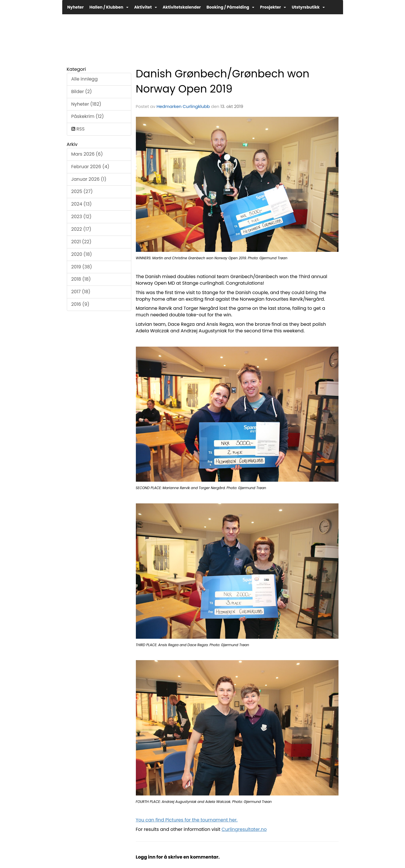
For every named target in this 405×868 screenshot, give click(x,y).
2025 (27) (82, 191)
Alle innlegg (85, 79)
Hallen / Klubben (109, 7)
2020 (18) (82, 254)
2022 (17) (81, 229)
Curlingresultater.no (244, 829)
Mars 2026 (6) (87, 154)
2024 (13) (82, 204)
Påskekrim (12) (88, 116)
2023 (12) (81, 217)
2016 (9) (80, 304)
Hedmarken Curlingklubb (183, 106)
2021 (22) (81, 242)
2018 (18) (81, 279)
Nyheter (76, 7)
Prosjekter (273, 7)
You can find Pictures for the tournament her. (187, 820)
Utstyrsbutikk (308, 7)
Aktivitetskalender (182, 7)
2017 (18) (81, 292)
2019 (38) (82, 267)
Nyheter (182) (86, 104)
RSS (78, 129)
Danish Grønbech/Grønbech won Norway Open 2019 (223, 81)
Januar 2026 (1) (89, 179)
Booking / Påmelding (230, 7)
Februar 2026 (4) (90, 167)
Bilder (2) (82, 92)
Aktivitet (146, 7)
